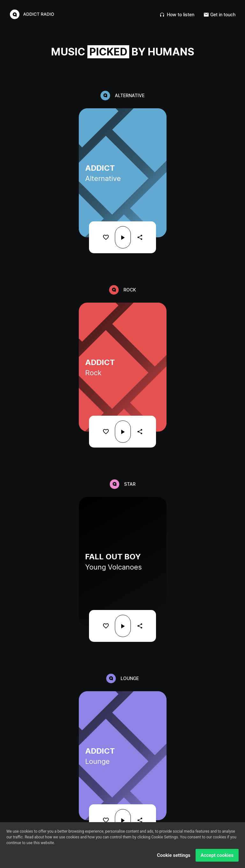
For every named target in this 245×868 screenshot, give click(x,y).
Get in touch (220, 15)
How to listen (177, 15)
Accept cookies (217, 855)
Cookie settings (174, 855)
